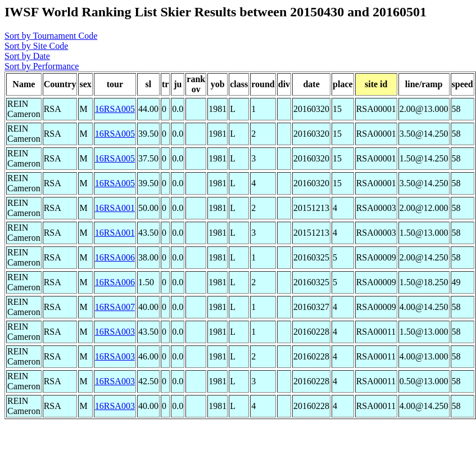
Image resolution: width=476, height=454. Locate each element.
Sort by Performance (42, 66)
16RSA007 (115, 307)
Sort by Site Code (36, 46)
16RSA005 (115, 109)
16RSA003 (115, 332)
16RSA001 (115, 208)
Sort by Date (27, 56)
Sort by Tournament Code (51, 36)
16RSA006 (115, 257)
